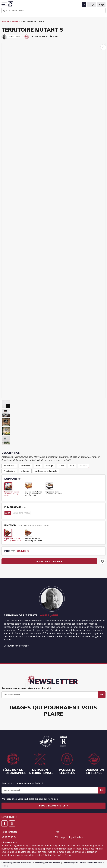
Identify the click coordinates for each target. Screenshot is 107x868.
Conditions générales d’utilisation (16, 863)
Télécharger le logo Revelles (69, 837)
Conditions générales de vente (47, 863)
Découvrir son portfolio (16, 646)
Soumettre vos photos (53, 806)
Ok (102, 695)
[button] (4, 4)
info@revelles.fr (9, 842)
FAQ (57, 832)
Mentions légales (70, 863)
